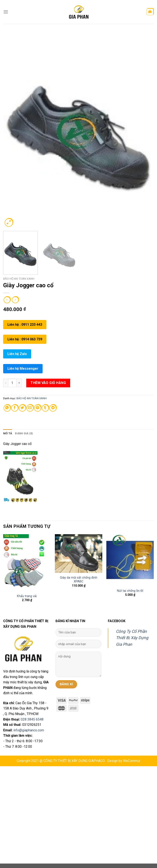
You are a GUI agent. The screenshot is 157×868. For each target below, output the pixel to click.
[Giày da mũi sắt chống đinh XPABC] (79, 554)
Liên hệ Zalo (17, 354)
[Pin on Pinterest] (38, 408)
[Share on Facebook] (15, 408)
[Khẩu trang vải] (27, 563)
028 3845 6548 (32, 719)
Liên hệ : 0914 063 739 (25, 339)
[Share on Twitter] (22, 408)
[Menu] (6, 12)
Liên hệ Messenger (23, 369)
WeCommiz (132, 761)
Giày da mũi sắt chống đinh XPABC (79, 580)
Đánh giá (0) (24, 433)
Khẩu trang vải (27, 596)
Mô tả (8, 433)
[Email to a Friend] (30, 408)
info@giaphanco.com (29, 730)
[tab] (8, 433)
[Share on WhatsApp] (7, 408)
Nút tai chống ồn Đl (130, 591)
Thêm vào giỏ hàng (48, 383)
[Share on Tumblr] (45, 408)
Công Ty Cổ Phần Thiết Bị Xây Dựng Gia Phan (132, 638)
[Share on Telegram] (53, 408)
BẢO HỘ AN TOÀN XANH (19, 279)
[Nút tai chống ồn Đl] (130, 560)
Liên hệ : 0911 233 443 (25, 325)
